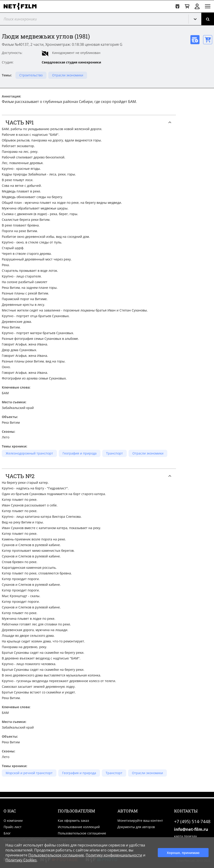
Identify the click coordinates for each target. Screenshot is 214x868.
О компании (13, 821)
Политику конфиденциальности (114, 855)
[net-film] (22, 6)
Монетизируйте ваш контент (140, 821)
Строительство (31, 75)
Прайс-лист (13, 827)
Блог (7, 833)
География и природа (80, 453)
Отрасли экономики (68, 75)
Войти (197, 6)
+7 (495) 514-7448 (192, 821)
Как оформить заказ (73, 821)
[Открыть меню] (208, 6)
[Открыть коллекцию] (177, 6)
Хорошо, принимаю (183, 853)
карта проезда (185, 836)
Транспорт (114, 453)
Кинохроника (197, 19)
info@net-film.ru (191, 829)
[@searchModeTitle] (92, 19)
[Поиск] (208, 19)
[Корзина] (187, 6)
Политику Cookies (21, 860)
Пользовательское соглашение (82, 833)
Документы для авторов (136, 827)
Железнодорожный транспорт (29, 453)
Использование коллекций (79, 827)
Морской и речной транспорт (29, 773)
